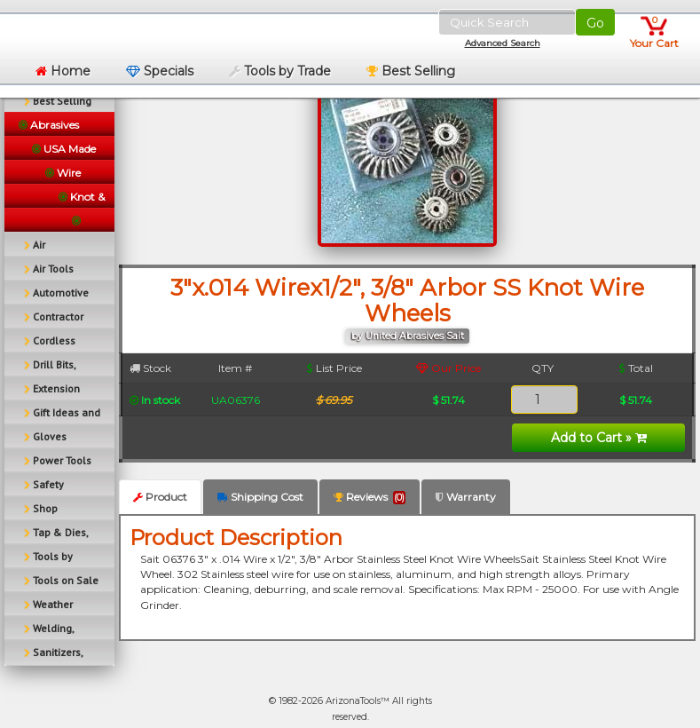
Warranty (466, 497)
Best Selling (411, 71)
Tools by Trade (280, 71)
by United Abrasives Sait (408, 336)
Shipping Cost (260, 497)
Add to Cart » (599, 438)
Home (63, 71)
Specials (160, 71)
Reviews (370, 497)
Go (595, 23)
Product (160, 497)
